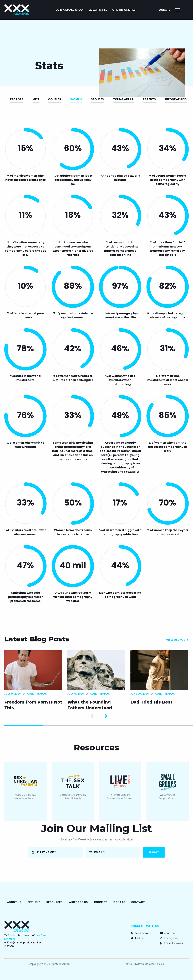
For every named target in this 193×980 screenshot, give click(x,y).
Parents (149, 99)
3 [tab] (101, 726)
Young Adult (123, 99)
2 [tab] (62, 726)
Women (76, 99)
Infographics (176, 99)
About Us (14, 902)
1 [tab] (24, 726)
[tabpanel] (33, 681)
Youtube (167, 933)
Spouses (97, 99)
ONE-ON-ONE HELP (125, 10)
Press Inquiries (171, 943)
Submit (154, 852)
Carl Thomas (37, 694)
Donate (165, 10)
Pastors (17, 99)
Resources (54, 902)
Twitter (138, 938)
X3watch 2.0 (98, 10)
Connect (101, 902)
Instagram (169, 938)
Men (36, 99)
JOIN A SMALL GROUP (70, 10)
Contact (138, 902)
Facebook (139, 933)
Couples (55, 99)
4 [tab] (139, 726)
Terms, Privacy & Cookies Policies (144, 964)
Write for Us (78, 902)
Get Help (34, 902)
